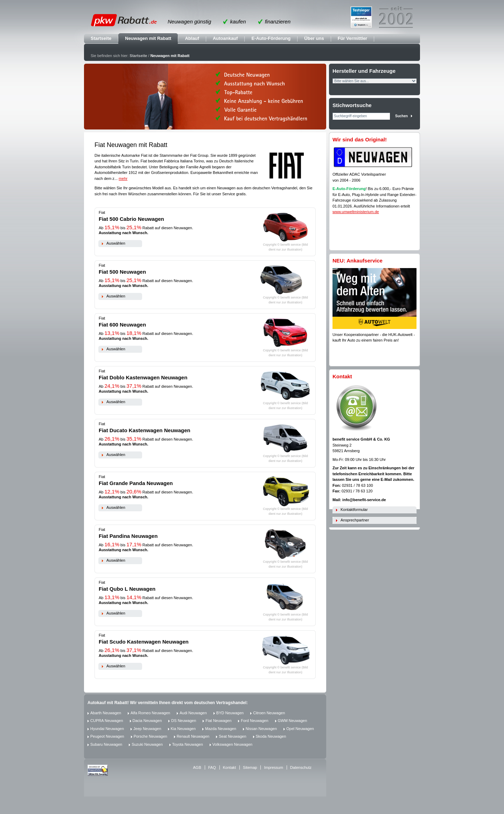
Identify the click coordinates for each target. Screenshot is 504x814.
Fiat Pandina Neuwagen (128, 536)
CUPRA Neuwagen (107, 721)
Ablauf (192, 38)
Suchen (401, 116)
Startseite (101, 38)
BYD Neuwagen (230, 713)
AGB (197, 767)
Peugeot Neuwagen (107, 736)
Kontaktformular (354, 510)
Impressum (273, 767)
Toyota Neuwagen (188, 744)
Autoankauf (225, 38)
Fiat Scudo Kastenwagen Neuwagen (144, 642)
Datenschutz (301, 767)
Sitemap (250, 767)
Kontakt (229, 767)
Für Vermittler (353, 38)
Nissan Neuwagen (261, 729)
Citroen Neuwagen (269, 713)
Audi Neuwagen (193, 713)
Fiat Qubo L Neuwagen (127, 589)
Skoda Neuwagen (271, 736)
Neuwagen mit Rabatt (148, 38)
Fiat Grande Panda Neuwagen (136, 483)
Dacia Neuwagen (147, 721)
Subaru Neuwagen (106, 744)
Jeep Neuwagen (147, 729)
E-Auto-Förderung (271, 38)
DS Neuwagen (184, 721)
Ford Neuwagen (254, 721)
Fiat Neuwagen (218, 721)
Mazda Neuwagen (221, 729)
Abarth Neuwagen (106, 713)
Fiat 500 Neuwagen (122, 272)
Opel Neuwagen (300, 729)
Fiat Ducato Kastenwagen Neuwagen (145, 430)
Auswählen (116, 243)
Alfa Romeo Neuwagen (150, 713)
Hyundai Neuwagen (107, 729)
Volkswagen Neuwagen (232, 744)
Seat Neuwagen (232, 736)
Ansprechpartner (355, 520)
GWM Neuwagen (293, 721)
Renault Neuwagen (193, 736)
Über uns (314, 38)
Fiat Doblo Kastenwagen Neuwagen (143, 377)
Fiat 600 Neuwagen (122, 325)
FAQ (212, 767)
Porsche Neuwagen (150, 736)
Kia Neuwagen (183, 729)
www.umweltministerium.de (356, 212)
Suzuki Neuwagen (147, 744)
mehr (123, 178)
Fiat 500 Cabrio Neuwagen (131, 219)
